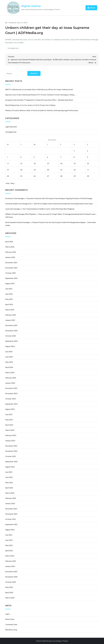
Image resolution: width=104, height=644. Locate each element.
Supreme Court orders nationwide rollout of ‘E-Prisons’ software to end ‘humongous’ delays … (41, 95)
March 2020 (10, 598)
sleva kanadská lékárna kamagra (18, 222)
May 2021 (9, 545)
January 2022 (10, 503)
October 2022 (11, 456)
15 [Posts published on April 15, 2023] (75, 163)
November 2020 (11, 577)
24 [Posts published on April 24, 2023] (8, 176)
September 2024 (11, 341)
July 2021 (9, 535)
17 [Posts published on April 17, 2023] (8, 170)
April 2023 (9, 425)
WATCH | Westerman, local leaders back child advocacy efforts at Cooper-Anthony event (39, 89)
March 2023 (10, 430)
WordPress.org (11, 630)
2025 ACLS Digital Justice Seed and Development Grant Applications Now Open (63, 204)
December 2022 (11, 446)
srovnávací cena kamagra (15, 198)
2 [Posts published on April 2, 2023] (87, 151)
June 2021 (9, 540)
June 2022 (9, 477)
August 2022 (10, 467)
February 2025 (11, 315)
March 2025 (10, 310)
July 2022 (9, 472)
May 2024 (9, 362)
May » (13, 183)
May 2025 (9, 299)
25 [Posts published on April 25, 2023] (21, 176)
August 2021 (10, 530)
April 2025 (9, 304)
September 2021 (11, 524)
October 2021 (11, 519)
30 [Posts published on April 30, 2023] (88, 176)
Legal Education (11, 127)
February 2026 (11, 252)
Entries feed (10, 619)
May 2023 (9, 420)
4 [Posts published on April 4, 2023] (21, 157)
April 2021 (9, 551)
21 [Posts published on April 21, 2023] (61, 170)
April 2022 (9, 488)
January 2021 (10, 566)
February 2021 (11, 561)
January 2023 (10, 441)
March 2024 (10, 372)
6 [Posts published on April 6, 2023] (48, 157)
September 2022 (11, 461)
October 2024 (11, 336)
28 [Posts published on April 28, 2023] (61, 176)
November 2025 (11, 268)
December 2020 (11, 571)
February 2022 (11, 498)
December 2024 (11, 325)
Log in (7, 614)
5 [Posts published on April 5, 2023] (34, 157)
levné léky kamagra (13, 209)
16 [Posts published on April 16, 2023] (88, 163)
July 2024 (9, 352)
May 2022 (9, 482)
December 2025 (11, 262)
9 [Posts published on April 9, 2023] (87, 157)
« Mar (7, 183)
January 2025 (10, 320)
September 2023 (11, 404)
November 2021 (11, 514)
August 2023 (10, 409)
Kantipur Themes (62, 641)
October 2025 (11, 273)
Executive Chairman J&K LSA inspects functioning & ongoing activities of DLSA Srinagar (60, 198)
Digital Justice (31, 6)
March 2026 (10, 247)
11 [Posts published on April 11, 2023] (21, 163)
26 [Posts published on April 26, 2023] (35, 176)
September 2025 (11, 278)
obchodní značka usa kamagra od (18, 204)
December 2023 (11, 388)
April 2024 (9, 367)
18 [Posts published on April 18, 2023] (21, 170)
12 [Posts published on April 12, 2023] (35, 163)
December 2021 (11, 509)
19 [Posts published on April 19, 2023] (35, 170)
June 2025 (9, 294)
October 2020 (11, 582)
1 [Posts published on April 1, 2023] (74, 151)
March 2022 (10, 493)
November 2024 (11, 331)
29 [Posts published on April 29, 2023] (75, 176)
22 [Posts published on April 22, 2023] (75, 170)
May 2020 (9, 587)
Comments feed (11, 624)
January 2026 (10, 257)
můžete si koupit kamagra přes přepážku (21, 214)
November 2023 (11, 393)
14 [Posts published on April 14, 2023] (61, 163)
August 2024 (10, 346)
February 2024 (11, 378)
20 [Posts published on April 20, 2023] (48, 170)
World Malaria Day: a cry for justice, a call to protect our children (30, 105)
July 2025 (9, 289)
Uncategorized (13, 48)
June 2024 (9, 357)
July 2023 (9, 414)
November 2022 (11, 451)
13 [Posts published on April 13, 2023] (48, 163)
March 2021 (10, 556)
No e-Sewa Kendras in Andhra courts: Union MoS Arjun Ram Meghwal (49, 209)
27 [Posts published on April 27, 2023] (48, 176)
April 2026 (9, 242)
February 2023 (11, 435)
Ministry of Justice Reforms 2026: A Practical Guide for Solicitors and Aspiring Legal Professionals (42, 110)
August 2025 (10, 283)
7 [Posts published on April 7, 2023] (61, 157)
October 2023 (11, 399)
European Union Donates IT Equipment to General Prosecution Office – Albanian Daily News (39, 100)
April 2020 (9, 592)
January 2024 (10, 383)
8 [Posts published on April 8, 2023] (74, 157)
